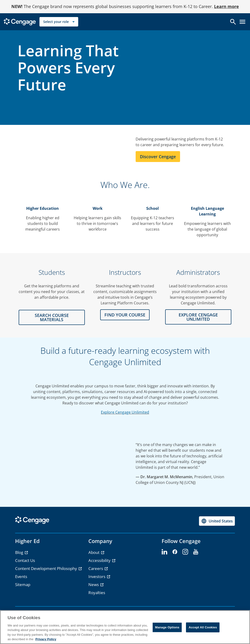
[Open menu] (242, 22)
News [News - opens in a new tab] (94, 585)
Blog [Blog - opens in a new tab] (20, 552)
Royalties (97, 593)
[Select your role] (59, 22)
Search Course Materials (52, 317)
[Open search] (233, 22)
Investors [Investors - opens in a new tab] (97, 576)
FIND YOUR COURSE (125, 315)
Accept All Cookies (203, 627)
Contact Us (25, 560)
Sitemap (23, 585)
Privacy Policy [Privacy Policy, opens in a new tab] (46, 639)
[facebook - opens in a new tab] (175, 552)
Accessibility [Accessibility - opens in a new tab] (100, 560)
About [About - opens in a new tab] (94, 552)
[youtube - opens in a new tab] (196, 552)
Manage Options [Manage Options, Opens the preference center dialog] (167, 627)
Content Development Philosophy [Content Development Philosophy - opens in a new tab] (47, 568)
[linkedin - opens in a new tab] (164, 552)
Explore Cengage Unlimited (125, 412)
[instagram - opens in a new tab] (185, 552)
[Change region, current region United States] (217, 521)
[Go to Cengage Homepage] (20, 21)
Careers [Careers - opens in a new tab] (96, 568)
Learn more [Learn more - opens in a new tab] (226, 6)
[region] (125, 627)
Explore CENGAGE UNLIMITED (198, 317)
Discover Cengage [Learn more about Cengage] (158, 157)
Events (21, 576)
